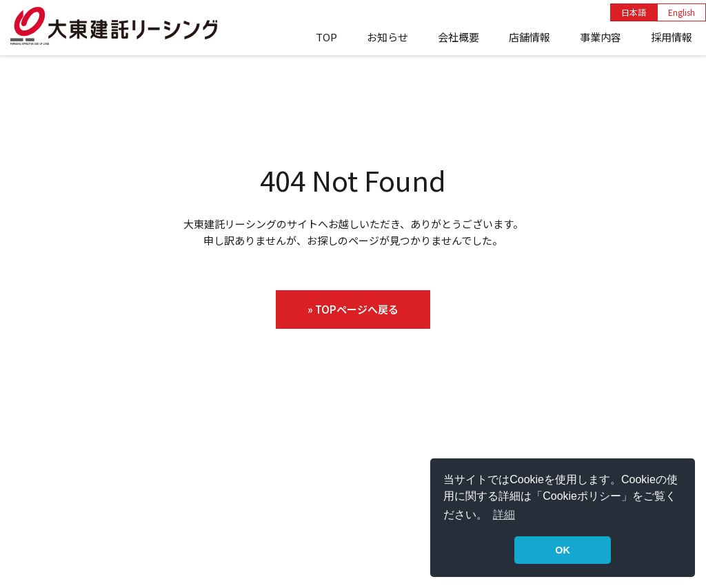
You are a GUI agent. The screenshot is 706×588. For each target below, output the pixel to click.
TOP (326, 37)
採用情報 (672, 37)
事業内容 (601, 37)
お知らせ (387, 37)
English (682, 12)
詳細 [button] (504, 515)
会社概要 (458, 37)
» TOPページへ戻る (353, 309)
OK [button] (563, 550)
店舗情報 (529, 37)
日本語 (634, 12)
